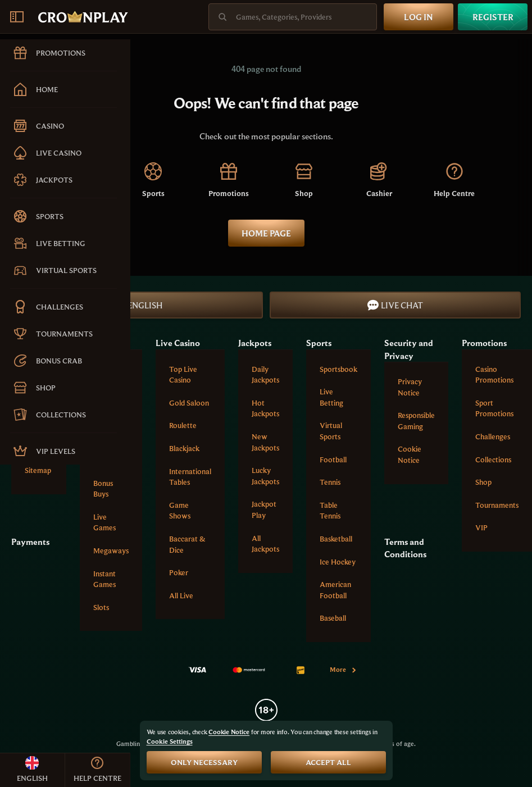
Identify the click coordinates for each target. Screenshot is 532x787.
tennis (330, 482)
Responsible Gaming (416, 421)
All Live (181, 595)
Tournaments (497, 505)
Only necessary (204, 762)
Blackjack (184, 448)
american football (335, 590)
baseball (333, 618)
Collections (493, 460)
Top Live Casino (183, 375)
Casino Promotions (494, 375)
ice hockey (338, 562)
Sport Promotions (494, 408)
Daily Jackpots (265, 375)
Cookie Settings (170, 741)
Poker (179, 572)
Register (493, 17)
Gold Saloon (189, 403)
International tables (190, 477)
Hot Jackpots (265, 408)
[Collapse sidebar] (17, 17)
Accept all (328, 762)
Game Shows (180, 511)
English (137, 305)
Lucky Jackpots (265, 476)
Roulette (183, 425)
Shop (483, 482)
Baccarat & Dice (187, 544)
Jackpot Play (264, 509)
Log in (419, 17)
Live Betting (331, 397)
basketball (336, 539)
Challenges (493, 436)
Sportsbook (338, 369)
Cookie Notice (410, 454)
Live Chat (395, 305)
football (333, 460)
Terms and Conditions (405, 548)
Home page (266, 233)
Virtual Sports (331, 431)
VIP (481, 527)
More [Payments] (344, 669)
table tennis (330, 511)
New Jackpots (265, 442)
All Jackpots (265, 544)
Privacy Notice (410, 387)
